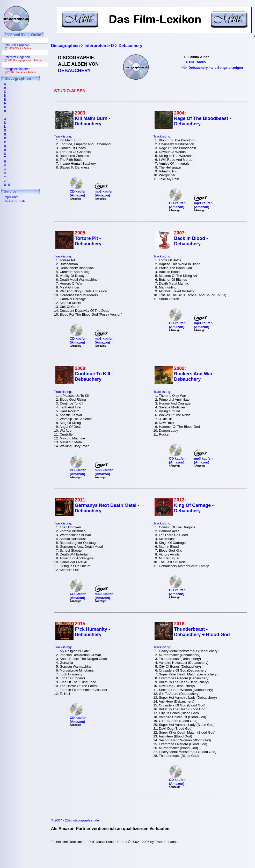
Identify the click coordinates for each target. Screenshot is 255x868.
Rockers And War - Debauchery (195, 376)
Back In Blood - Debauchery (191, 241)
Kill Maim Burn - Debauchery (93, 121)
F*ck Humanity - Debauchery (92, 632)
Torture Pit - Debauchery (88, 241)
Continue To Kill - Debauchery (94, 376)
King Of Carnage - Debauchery (194, 508)
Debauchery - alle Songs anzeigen (216, 68)
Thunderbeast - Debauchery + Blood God (202, 632)
